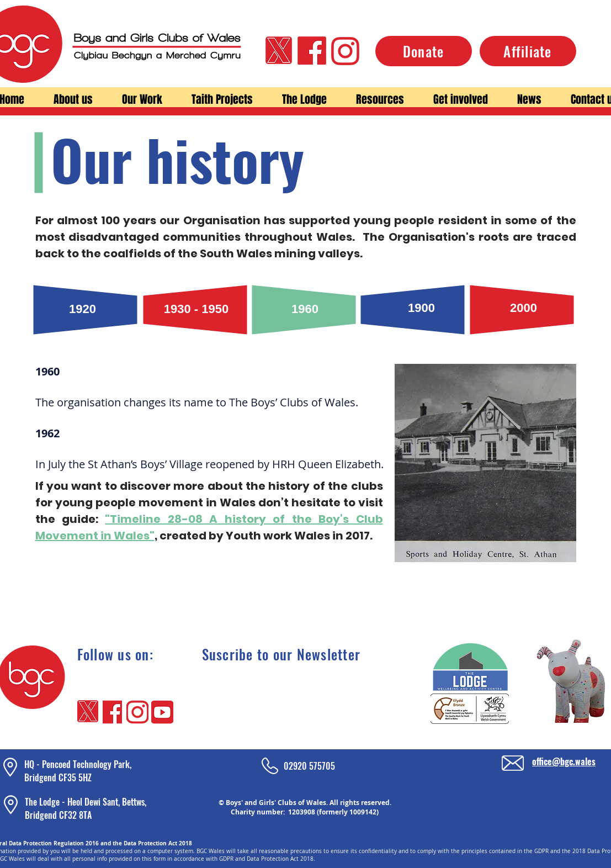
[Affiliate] (528, 51)
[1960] (305, 309)
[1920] (83, 309)
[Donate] (424, 51)
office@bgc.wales (564, 761)
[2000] (524, 308)
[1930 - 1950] (196, 309)
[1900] (422, 308)
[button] (73, 100)
